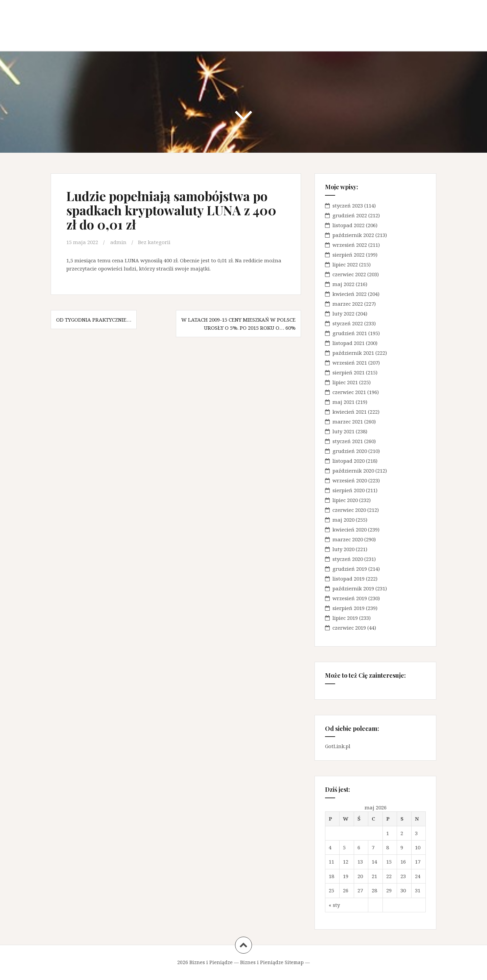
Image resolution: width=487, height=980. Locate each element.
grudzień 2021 (350, 333)
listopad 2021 (349, 343)
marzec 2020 (348, 539)
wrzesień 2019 (350, 598)
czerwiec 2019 (349, 628)
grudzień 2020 (350, 451)
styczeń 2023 (348, 205)
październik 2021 (353, 353)
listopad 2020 (349, 461)
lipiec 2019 (345, 618)
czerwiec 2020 (349, 510)
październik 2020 (353, 471)
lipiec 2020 (345, 500)
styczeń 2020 (348, 559)
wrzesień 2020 (350, 480)
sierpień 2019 (349, 608)
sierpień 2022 (349, 255)
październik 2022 (353, 235)
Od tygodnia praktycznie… (94, 320)
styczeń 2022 (348, 323)
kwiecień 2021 (350, 412)
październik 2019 (353, 588)
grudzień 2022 (350, 215)
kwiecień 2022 (350, 294)
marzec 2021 (348, 421)
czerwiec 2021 (349, 392)
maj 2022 (343, 284)
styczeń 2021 (348, 441)
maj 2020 (343, 520)
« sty (334, 905)
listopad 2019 (349, 579)
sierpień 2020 (349, 490)
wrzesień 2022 (350, 245)
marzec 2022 (348, 304)
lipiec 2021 (345, 382)
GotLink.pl (338, 746)
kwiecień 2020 (350, 529)
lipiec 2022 (345, 264)
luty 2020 (343, 549)
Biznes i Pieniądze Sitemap (272, 962)
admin (118, 242)
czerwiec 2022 (349, 274)
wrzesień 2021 (350, 363)
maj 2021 (343, 402)
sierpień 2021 (349, 372)
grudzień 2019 (350, 569)
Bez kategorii (154, 242)
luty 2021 (343, 431)
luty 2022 (343, 313)
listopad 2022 (349, 225)
